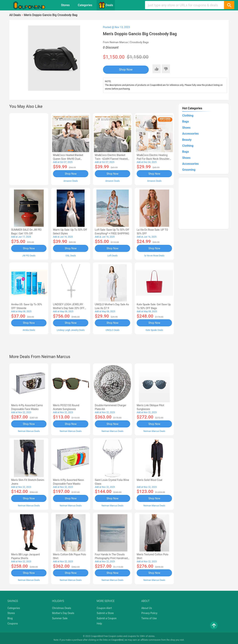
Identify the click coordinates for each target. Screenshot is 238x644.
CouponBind (117, 640)
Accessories (190, 134)
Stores (65, 5)
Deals (106, 5)
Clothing (188, 116)
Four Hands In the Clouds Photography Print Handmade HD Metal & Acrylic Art (112, 558)
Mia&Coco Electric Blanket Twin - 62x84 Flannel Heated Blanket (111, 159)
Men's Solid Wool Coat (149, 480)
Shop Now (126, 70)
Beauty (187, 140)
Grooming (189, 170)
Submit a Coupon (107, 618)
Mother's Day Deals (63, 613)
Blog (10, 618)
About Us (147, 608)
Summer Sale (60, 618)
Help (99, 624)
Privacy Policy (149, 613)
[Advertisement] (29, 149)
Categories (85, 5)
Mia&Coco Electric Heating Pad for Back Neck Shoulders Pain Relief (154, 159)
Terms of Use (149, 618)
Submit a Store (105, 613)
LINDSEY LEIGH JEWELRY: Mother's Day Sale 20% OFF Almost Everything (69, 308)
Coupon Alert (104, 608)
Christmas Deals (62, 608)
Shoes (186, 128)
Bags (186, 121)
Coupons (13, 624)
